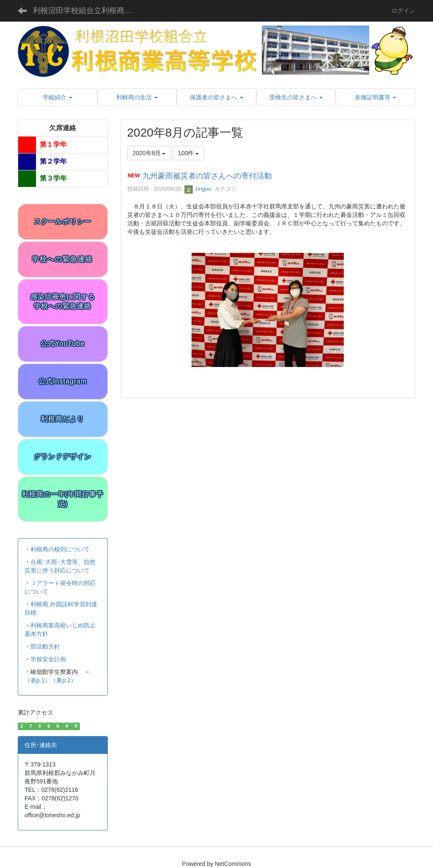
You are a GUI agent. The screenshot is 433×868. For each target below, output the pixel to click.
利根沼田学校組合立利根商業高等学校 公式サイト (89, 11)
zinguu (198, 189)
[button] (58, 97)
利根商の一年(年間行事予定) (63, 499)
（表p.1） (37, 680)
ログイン (403, 11)
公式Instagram (63, 381)
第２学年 (53, 161)
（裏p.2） (63, 680)
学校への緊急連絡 (63, 259)
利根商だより (63, 419)
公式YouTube (63, 344)
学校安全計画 (48, 659)
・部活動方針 (42, 646)
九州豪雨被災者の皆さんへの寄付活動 (207, 176)
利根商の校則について (60, 549)
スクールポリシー (63, 221)
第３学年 (53, 178)
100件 (188, 153)
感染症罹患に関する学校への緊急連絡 (63, 301)
